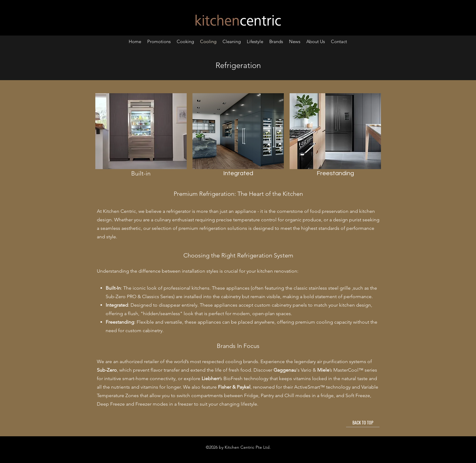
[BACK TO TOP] (363, 423)
